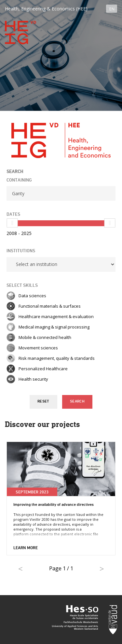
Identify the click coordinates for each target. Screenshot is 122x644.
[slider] (12, 223)
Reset (43, 402)
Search (77, 402)
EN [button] (112, 9)
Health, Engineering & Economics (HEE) (46, 9)
